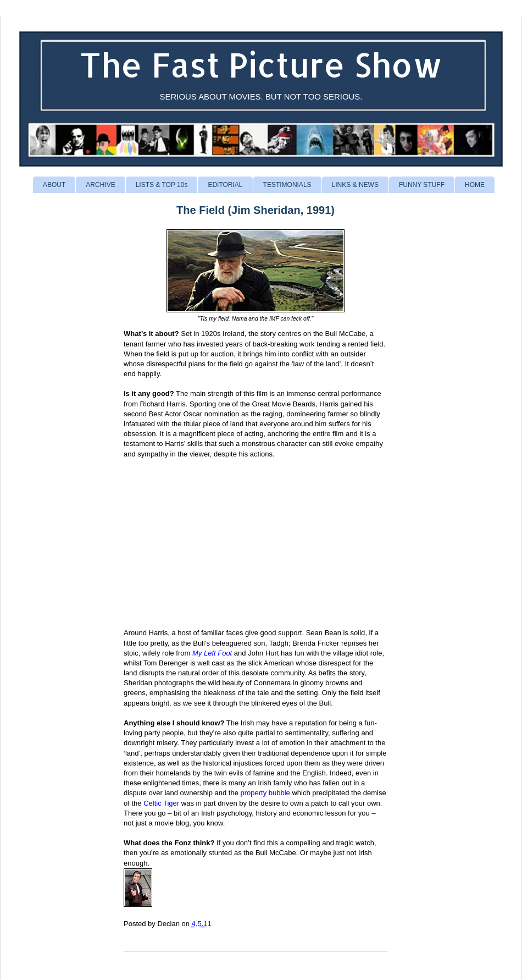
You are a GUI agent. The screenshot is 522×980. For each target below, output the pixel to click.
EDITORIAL (225, 185)
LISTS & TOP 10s (162, 185)
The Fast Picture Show (261, 65)
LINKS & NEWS (355, 185)
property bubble (265, 793)
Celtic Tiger (161, 803)
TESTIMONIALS (287, 185)
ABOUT (54, 185)
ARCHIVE (100, 185)
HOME (475, 185)
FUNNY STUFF (422, 185)
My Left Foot (212, 653)
